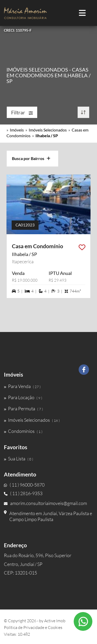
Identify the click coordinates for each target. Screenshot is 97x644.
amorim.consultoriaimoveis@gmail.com (45, 503)
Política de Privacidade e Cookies (33, 627)
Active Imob (55, 621)
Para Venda (22, 386)
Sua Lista (18, 459)
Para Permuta (23, 408)
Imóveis (17, 130)
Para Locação (23, 397)
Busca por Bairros (31, 158)
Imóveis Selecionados (48, 130)
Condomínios (23, 431)
